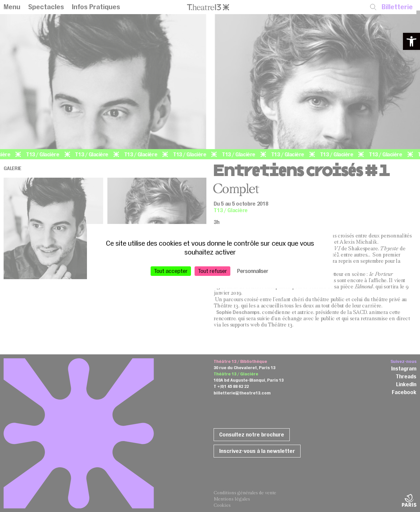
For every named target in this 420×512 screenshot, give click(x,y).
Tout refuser (212, 271)
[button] (411, 41)
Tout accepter (171, 271)
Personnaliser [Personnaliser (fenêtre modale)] (253, 271)
